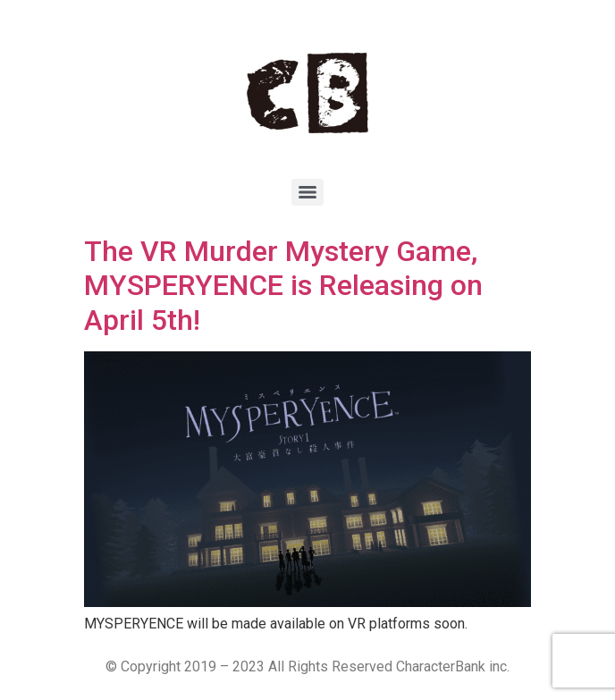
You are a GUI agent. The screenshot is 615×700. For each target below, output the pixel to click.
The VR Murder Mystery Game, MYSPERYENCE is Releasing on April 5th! (283, 286)
